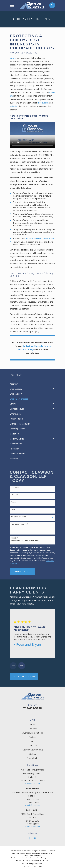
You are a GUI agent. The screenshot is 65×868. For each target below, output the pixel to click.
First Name (15, 487)
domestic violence (33, 238)
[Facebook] (30, 838)
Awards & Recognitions (32, 733)
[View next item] (22, 666)
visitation (14, 106)
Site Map (32, 754)
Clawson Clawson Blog (33, 750)
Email (13, 509)
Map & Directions (32, 784)
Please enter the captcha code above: (25, 540)
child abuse (49, 238)
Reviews (32, 737)
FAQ (32, 741)
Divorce (13, 58)
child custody (43, 103)
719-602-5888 (32, 708)
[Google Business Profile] (35, 838)
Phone (13, 502)
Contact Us (32, 746)
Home (33, 725)
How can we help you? (19, 524)
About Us (32, 729)
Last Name (15, 495)
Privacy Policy (32, 758)
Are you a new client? (19, 517)
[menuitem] (32, 384)
